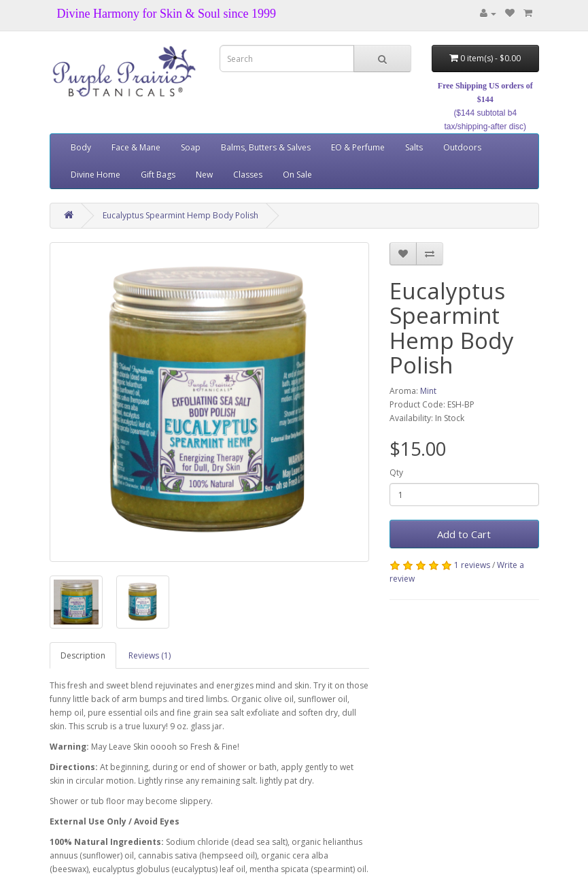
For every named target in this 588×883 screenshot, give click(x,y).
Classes (248, 174)
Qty (396, 472)
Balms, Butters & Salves (266, 147)
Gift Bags (158, 174)
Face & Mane (136, 147)
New (204, 174)
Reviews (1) (150, 655)
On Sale (297, 174)
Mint (428, 391)
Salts (414, 147)
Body (81, 147)
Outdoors (462, 147)
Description (83, 655)
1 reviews (472, 565)
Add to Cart (464, 534)
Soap (191, 147)
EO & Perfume (358, 147)
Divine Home (96, 174)
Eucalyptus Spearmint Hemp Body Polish (180, 215)
